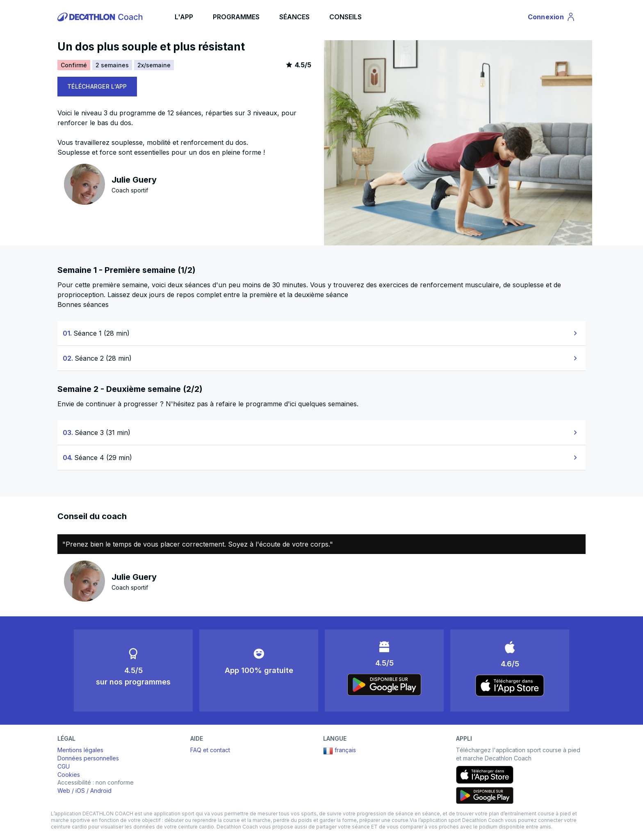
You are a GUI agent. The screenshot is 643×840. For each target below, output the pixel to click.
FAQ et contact (210, 750)
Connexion (552, 18)
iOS (80, 791)
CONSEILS (345, 17)
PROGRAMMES (236, 17)
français (340, 751)
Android (101, 791)
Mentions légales (80, 750)
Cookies (69, 775)
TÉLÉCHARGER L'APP (97, 86)
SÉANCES (294, 17)
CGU (64, 766)
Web (64, 791)
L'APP (184, 17)
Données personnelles (88, 758)
